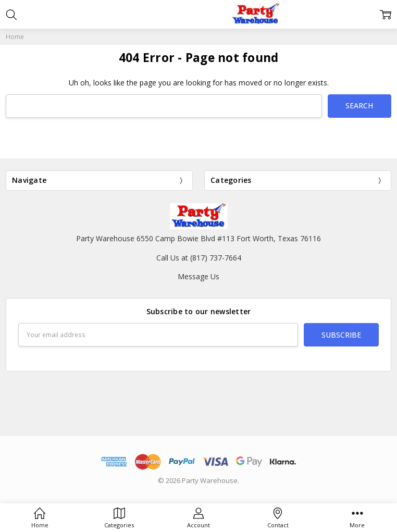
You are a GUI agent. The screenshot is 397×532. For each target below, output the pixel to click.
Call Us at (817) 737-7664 (199, 258)
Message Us (198, 276)
